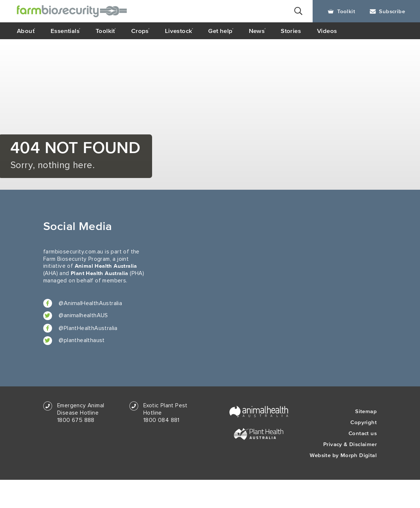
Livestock (179, 31)
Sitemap (366, 411)
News (257, 31)
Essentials (65, 31)
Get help (220, 31)
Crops (140, 31)
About (26, 31)
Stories (291, 31)
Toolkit (341, 11)
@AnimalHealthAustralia (83, 303)
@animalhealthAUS (76, 316)
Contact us (363, 433)
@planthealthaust (74, 341)
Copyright (364, 422)
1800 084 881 (161, 420)
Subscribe (387, 11)
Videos (327, 31)
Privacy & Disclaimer (350, 444)
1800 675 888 (76, 420)
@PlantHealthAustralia (80, 328)
